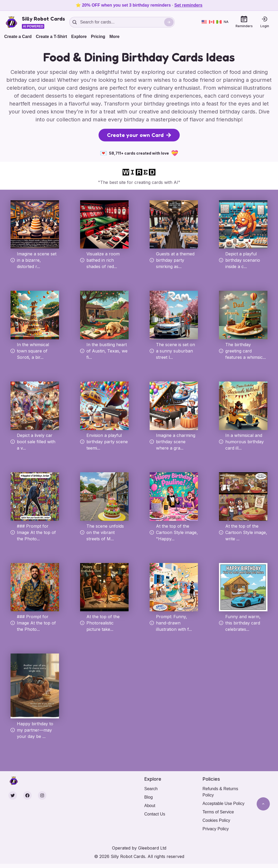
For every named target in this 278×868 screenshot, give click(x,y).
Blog (149, 797)
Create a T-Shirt (51, 37)
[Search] (169, 22)
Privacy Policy (216, 829)
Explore (79, 37)
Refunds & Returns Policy (220, 792)
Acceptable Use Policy (224, 803)
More (114, 37)
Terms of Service (218, 812)
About (150, 806)
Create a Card (18, 37)
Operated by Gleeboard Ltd (139, 848)
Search (151, 789)
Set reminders (189, 5)
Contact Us (155, 814)
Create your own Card (139, 135)
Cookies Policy (216, 820)
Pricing (98, 37)
